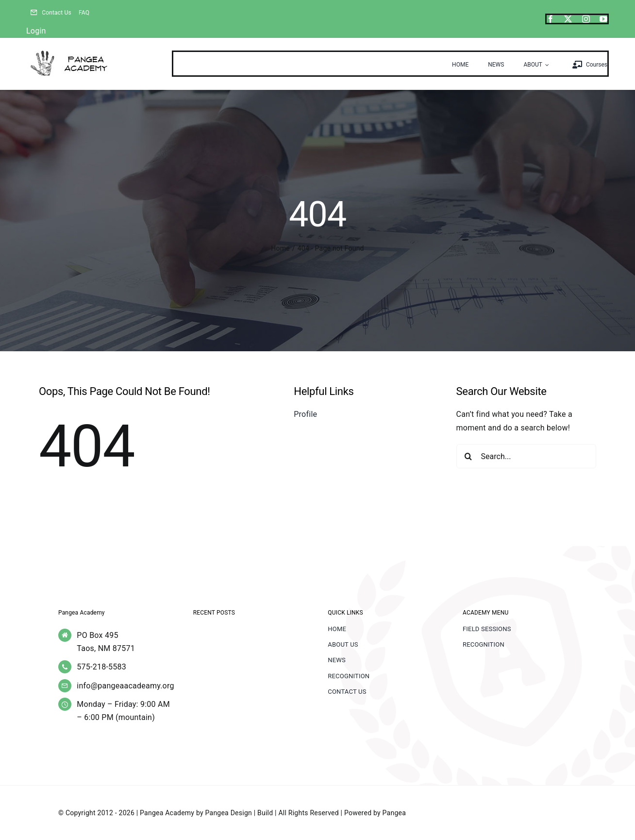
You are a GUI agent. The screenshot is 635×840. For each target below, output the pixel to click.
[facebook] (551, 19)
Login (36, 31)
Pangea (394, 813)
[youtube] (603, 19)
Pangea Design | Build (239, 813)
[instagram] (586, 19)
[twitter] (568, 19)
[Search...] (526, 456)
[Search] (468, 456)
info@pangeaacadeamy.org (125, 686)
